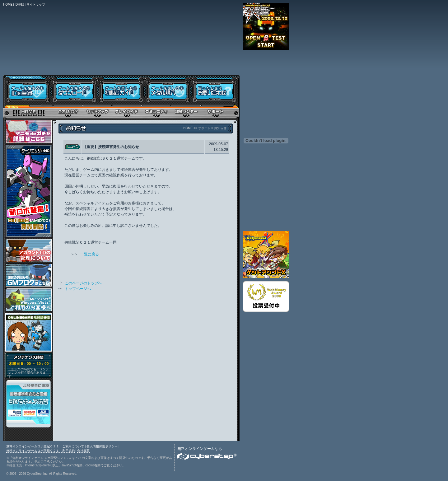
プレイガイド (127, 112)
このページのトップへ (83, 283)
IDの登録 (27, 89)
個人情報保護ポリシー (102, 446)
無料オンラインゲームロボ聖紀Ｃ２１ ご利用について (45, 446)
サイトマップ (36, 5)
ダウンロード (75, 89)
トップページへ (78, 289)
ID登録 (19, 5)
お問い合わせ (215, 89)
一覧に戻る (90, 254)
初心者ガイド (121, 89)
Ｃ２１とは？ (68, 112)
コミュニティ (156, 112)
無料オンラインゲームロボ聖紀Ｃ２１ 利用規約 (40, 451)
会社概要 (83, 451)
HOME (8, 5)
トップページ (28, 112)
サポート (215, 112)
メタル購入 (168, 89)
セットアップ (97, 112)
